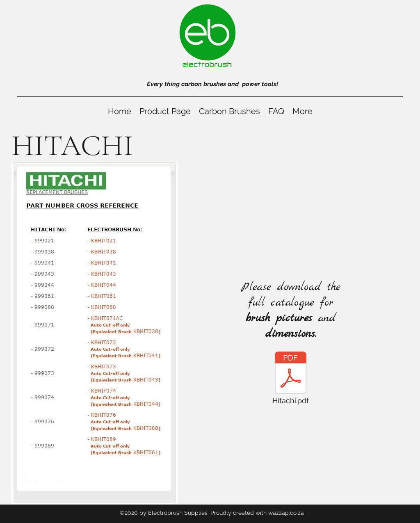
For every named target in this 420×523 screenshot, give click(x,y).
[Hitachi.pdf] (290, 380)
